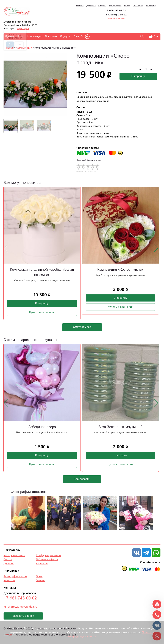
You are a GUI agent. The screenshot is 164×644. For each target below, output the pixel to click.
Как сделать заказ (14, 555)
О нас (127, 6)
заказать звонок (116, 18)
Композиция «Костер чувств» (120, 270)
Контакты (151, 6)
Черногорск (23, 29)
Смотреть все (82, 327)
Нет (19, 45)
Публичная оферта (47, 560)
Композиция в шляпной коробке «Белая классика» (42, 272)
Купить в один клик (42, 312)
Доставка (91, 6)
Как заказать (115, 6)
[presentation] (6, 248)
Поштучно (51, 37)
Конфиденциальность (49, 555)
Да (10, 45)
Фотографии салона (15, 576)
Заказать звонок (23, 616)
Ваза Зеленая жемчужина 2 (120, 427)
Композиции (34, 37)
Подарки (65, 37)
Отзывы (102, 6)
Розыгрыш (138, 6)
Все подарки (82, 479)
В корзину (138, 76)
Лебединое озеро (42, 427)
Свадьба (79, 37)
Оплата (80, 6)
